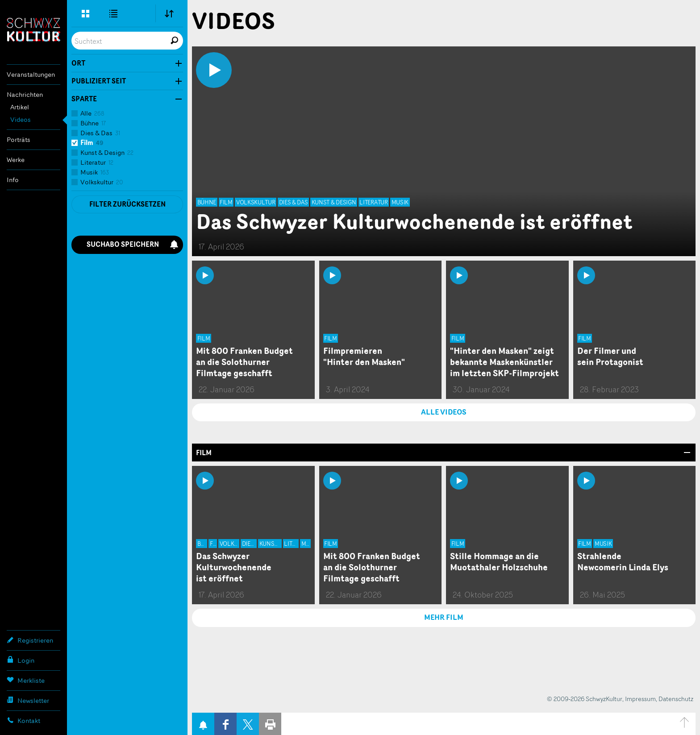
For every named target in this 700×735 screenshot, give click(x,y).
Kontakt (23, 720)
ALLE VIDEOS (444, 412)
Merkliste (26, 680)
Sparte (84, 99)
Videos (21, 119)
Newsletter (28, 700)
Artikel (20, 107)
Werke (16, 160)
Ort (78, 63)
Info (13, 180)
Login (21, 660)
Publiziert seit (99, 81)
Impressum (640, 699)
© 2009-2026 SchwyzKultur (585, 699)
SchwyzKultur (33, 30)
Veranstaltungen (31, 74)
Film (204, 453)
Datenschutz (676, 699)
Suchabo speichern (133, 244)
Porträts (19, 139)
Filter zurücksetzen (127, 204)
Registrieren (30, 640)
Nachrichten (25, 94)
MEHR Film (444, 617)
